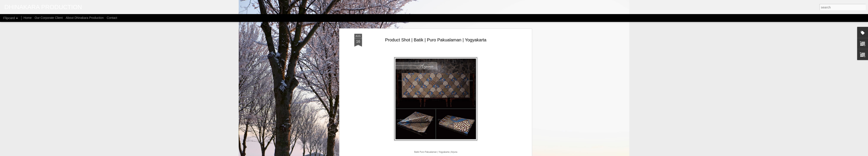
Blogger (465, 154)
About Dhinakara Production (85, 18)
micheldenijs (440, 154)
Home (27, 18)
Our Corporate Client (49, 18)
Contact (112, 18)
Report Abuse (477, 154)
